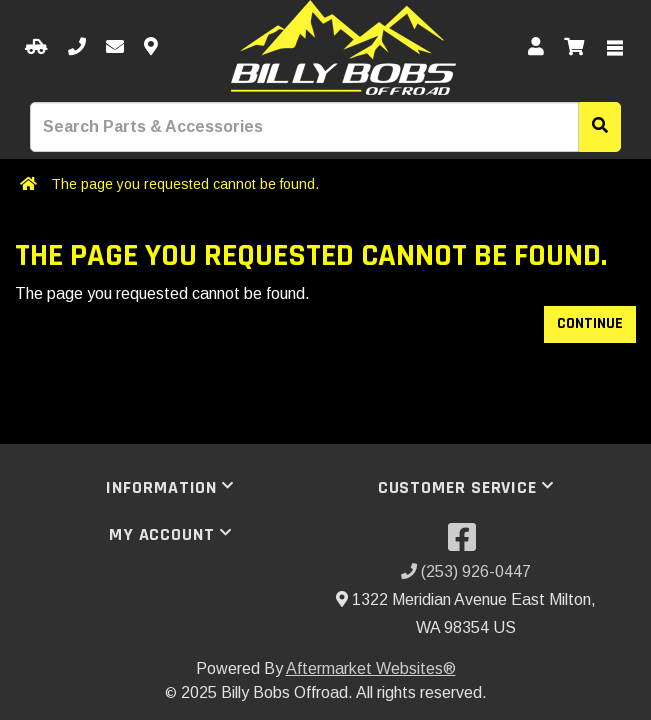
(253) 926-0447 (466, 571)
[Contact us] (151, 47)
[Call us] (77, 47)
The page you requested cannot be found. (185, 184)
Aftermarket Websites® (371, 668)
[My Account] (536, 47)
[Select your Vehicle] (36, 47)
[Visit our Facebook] (466, 543)
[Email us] (115, 47)
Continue (590, 323)
